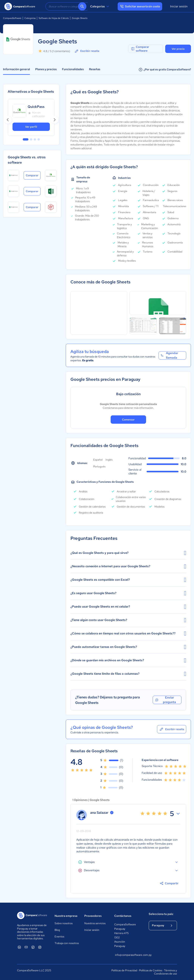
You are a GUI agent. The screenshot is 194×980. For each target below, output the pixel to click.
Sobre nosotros (64, 923)
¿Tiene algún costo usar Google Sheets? (128, 620)
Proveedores (93, 916)
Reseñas (95, 69)
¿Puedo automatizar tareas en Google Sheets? (128, 647)
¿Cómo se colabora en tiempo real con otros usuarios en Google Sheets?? (128, 633)
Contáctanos (123, 916)
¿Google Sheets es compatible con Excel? (128, 580)
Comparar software (140, 49)
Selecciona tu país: (161, 914)
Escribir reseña (87, 51)
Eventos (59, 936)
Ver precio (178, 49)
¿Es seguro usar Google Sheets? (128, 593)
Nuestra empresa (66, 916)
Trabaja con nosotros (67, 943)
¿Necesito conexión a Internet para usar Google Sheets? (128, 566)
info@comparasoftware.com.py (128, 955)
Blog (57, 930)
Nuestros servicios (95, 923)
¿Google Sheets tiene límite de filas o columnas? (128, 674)
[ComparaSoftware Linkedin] (19, 947)
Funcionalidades (73, 69)
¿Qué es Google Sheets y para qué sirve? (128, 553)
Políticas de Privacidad (124, 970)
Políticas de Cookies (151, 970)
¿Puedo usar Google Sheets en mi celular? (128, 607)
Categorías (100, 6)
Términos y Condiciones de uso (165, 972)
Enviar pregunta (165, 700)
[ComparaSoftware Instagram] (40, 947)
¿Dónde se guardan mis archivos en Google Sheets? (128, 660)
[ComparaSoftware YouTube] (26, 947)
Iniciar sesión (179, 6)
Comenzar (128, 420)
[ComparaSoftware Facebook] (33, 947)
